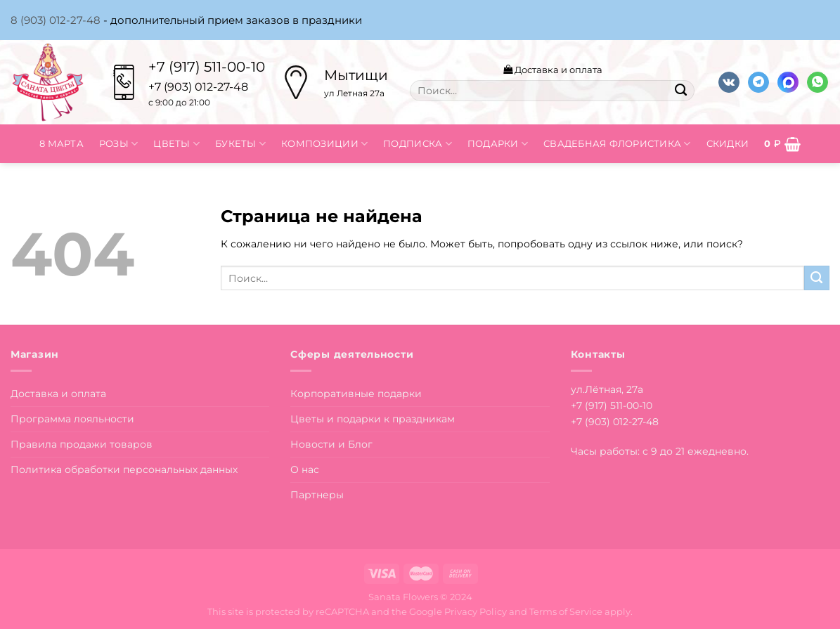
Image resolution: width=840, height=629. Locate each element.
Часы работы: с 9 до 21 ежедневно (659, 451)
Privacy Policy (476, 611)
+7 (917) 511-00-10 (207, 67)
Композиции (324, 144)
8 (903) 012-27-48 (56, 20)
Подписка (418, 144)
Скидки (728, 143)
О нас (305, 469)
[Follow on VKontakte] (729, 83)
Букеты (240, 144)
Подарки (498, 144)
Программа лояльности (72, 419)
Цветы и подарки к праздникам (373, 419)
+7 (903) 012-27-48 (615, 422)
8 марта (62, 143)
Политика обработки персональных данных (124, 469)
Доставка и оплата (553, 70)
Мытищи (356, 75)
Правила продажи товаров (82, 444)
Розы (119, 144)
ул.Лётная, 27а (607, 389)
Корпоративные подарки (356, 394)
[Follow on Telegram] (758, 83)
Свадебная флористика (617, 144)
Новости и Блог (331, 444)
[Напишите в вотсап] (818, 83)
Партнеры (317, 495)
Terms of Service (566, 611)
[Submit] (681, 91)
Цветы (176, 144)
